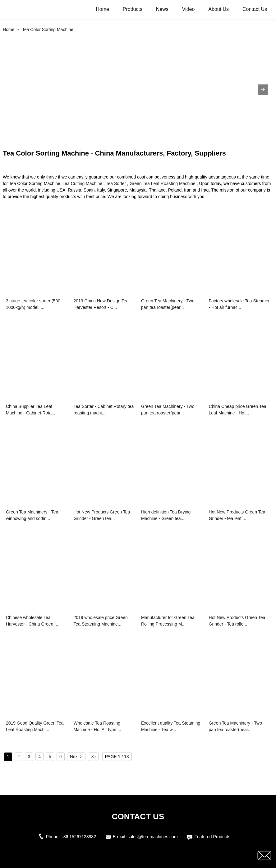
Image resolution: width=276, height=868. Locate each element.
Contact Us (255, 9)
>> (93, 757)
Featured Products (212, 837)
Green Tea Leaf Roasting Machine (163, 183)
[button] (263, 90)
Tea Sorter (116, 183)
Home (102, 9)
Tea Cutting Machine (82, 183)
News (162, 9)
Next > (76, 757)
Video (189, 9)
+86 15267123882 (78, 837)
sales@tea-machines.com (152, 837)
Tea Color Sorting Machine (48, 29)
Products (133, 9)
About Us (218, 9)
